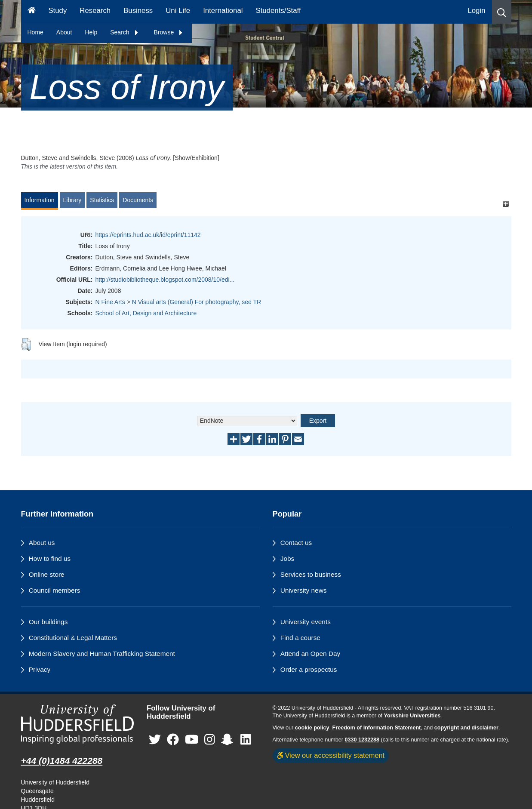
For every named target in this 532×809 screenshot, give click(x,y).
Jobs (288, 558)
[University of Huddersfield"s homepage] (78, 724)
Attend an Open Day (310, 654)
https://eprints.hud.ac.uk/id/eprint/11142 (148, 235)
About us (42, 543)
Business (138, 11)
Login (476, 11)
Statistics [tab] (102, 200)
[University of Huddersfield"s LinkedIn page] (246, 740)
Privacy (40, 669)
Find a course (300, 638)
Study (57, 11)
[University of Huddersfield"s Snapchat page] (229, 740)
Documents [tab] (138, 200)
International (223, 11)
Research (95, 11)
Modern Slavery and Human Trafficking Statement (102, 654)
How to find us (50, 558)
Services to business (311, 574)
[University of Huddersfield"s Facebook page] (173, 740)
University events (306, 622)
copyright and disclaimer (466, 728)
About (64, 32)
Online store (47, 574)
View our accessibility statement (331, 755)
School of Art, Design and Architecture (146, 313)
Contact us (296, 543)
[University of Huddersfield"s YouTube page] (192, 740)
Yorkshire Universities (412, 716)
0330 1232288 (362, 740)
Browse (169, 32)
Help (91, 32)
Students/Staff (278, 11)
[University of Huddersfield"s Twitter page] (155, 740)
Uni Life (178, 11)
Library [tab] (72, 200)
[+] (506, 204)
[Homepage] (32, 12)
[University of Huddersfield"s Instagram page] (210, 740)
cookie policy (312, 728)
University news (304, 590)
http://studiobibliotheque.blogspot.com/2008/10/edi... (165, 280)
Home (35, 32)
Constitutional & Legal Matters (73, 638)
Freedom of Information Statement (377, 728)
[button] (502, 12)
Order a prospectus (309, 669)
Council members (55, 590)
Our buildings (48, 622)
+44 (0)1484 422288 (62, 761)
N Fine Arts (110, 302)
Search (124, 32)
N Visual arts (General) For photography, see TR (197, 302)
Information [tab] (40, 200)
